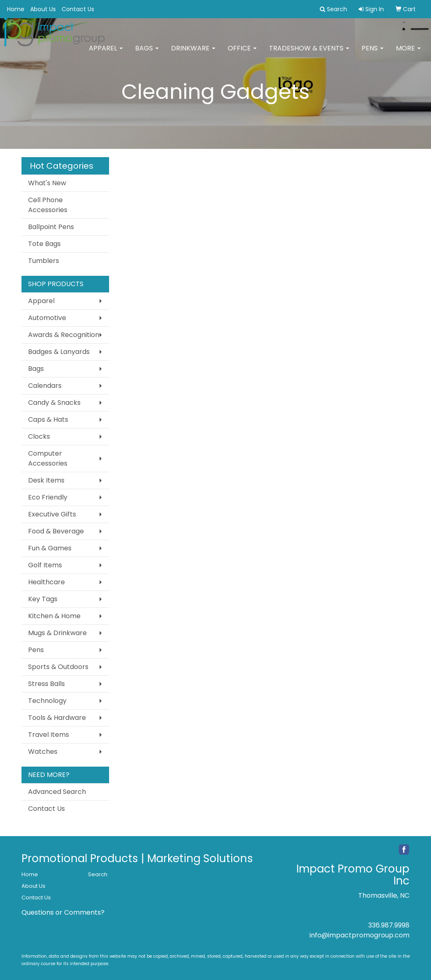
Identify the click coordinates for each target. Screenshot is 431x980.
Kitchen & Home (54, 616)
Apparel (106, 54)
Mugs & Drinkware (57, 633)
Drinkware (193, 54)
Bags (147, 54)
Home (16, 9)
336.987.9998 (389, 925)
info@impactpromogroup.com (360, 935)
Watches (43, 752)
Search (98, 874)
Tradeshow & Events (309, 54)
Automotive (47, 318)
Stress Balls (46, 684)
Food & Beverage (56, 531)
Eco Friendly (48, 497)
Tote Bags (44, 244)
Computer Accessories (48, 458)
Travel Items (49, 735)
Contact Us (78, 9)
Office (242, 54)
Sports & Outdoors (58, 667)
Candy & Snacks (54, 403)
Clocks (39, 436)
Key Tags (43, 599)
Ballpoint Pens (51, 227)
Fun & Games (50, 548)
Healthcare (46, 582)
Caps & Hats (48, 419)
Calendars (45, 386)
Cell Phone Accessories (48, 205)
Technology (47, 701)
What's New (47, 183)
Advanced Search (57, 792)
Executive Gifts (52, 514)
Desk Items (46, 480)
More (408, 54)
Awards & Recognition (64, 335)
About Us (43, 9)
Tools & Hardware (57, 718)
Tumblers (44, 261)
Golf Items (45, 565)
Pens (373, 54)
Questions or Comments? (63, 912)
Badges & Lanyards (59, 352)
